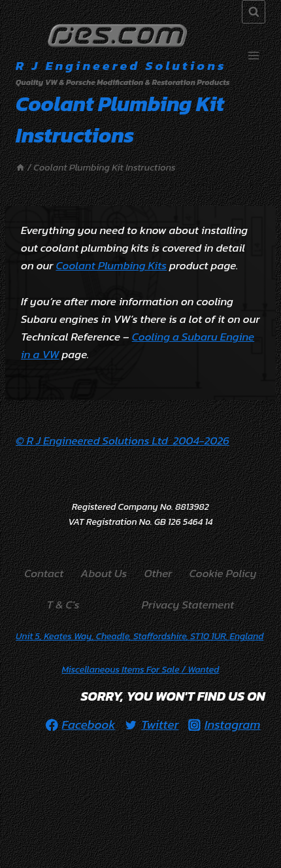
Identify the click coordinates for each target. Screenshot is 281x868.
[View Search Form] (254, 12)
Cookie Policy (223, 573)
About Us (104, 573)
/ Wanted (141, 670)
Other (158, 573)
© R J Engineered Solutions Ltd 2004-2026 (123, 441)
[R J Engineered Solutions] (123, 56)
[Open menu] (253, 56)
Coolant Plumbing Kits (111, 265)
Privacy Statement (188, 605)
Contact (44, 573)
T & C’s (63, 605)
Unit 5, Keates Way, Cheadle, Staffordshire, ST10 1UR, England (140, 636)
